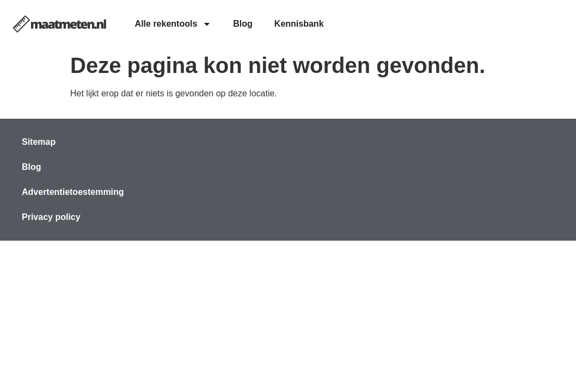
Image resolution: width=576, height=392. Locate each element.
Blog (243, 24)
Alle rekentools (173, 24)
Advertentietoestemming (73, 192)
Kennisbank (299, 24)
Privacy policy (51, 217)
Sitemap (39, 142)
